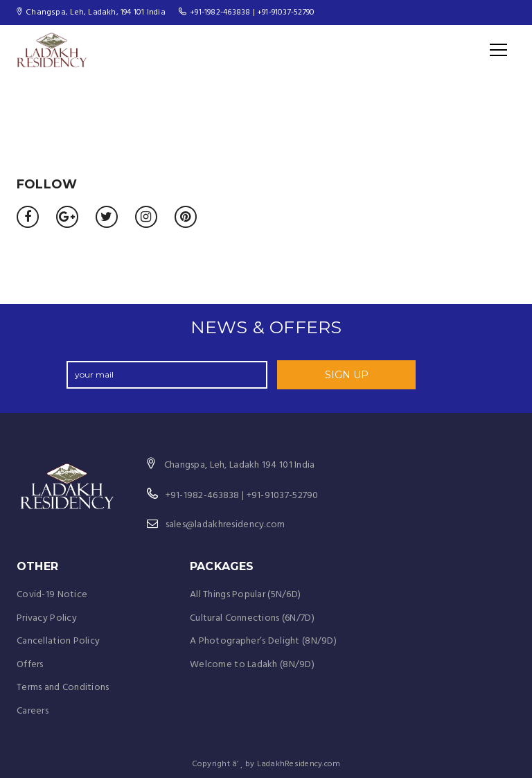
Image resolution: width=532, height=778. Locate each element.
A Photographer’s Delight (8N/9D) (263, 641)
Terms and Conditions (63, 688)
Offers (30, 665)
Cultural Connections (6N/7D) (252, 618)
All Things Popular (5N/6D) (245, 595)
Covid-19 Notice (52, 595)
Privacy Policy (47, 618)
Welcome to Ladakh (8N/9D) (252, 665)
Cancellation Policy (58, 641)
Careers (33, 711)
